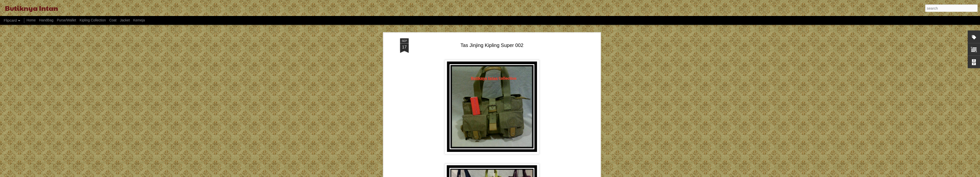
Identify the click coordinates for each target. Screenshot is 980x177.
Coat (113, 20)
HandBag (46, 20)
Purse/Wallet (67, 20)
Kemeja (139, 20)
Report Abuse (535, 174)
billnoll (496, 174)
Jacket (125, 20)
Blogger (521, 174)
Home (31, 20)
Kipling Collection (93, 20)
